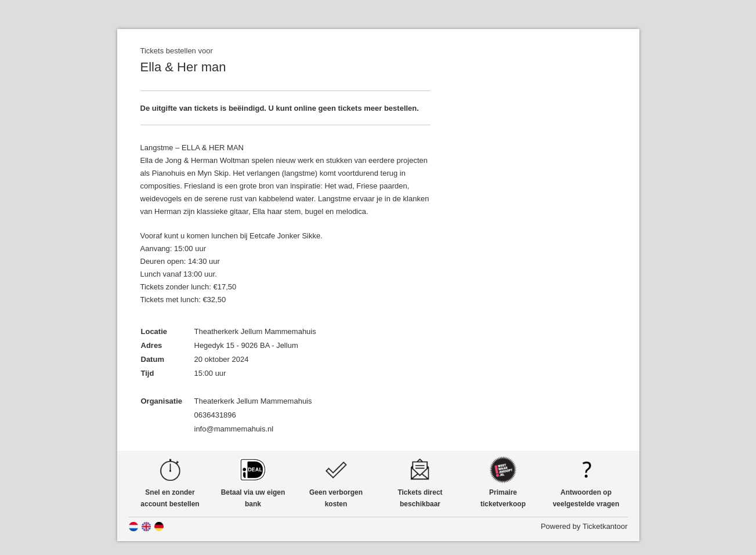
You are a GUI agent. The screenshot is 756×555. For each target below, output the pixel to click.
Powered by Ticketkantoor (584, 526)
